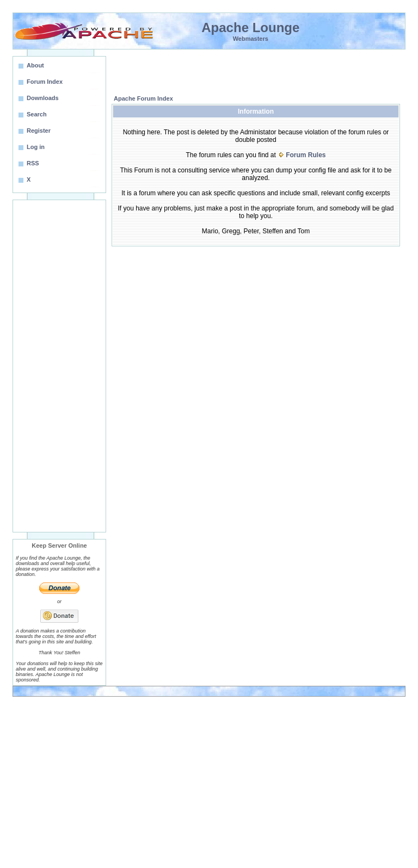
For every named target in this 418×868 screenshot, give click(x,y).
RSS (33, 163)
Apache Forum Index (143, 98)
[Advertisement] (59, 366)
